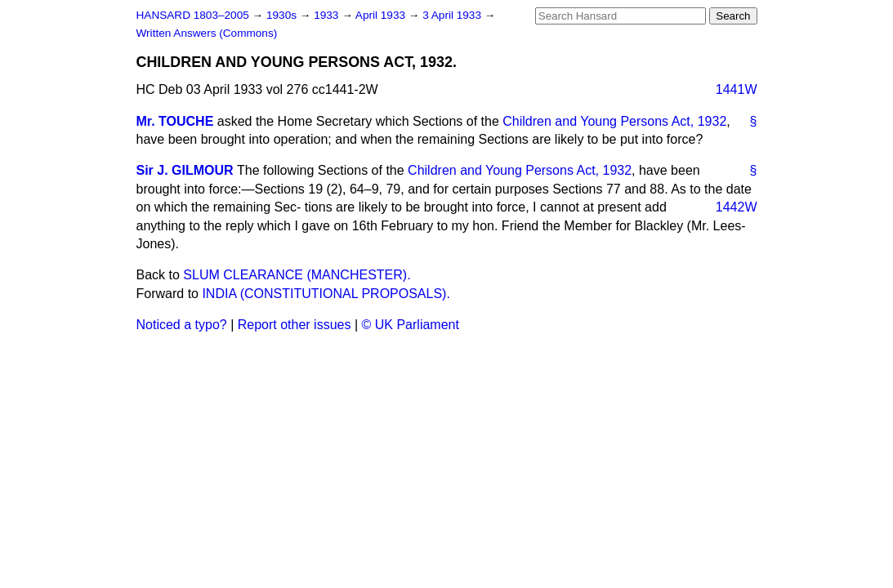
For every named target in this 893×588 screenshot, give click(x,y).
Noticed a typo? (182, 325)
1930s (283, 15)
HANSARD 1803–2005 (193, 15)
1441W (737, 89)
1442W (737, 207)
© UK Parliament (411, 325)
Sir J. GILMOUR (185, 170)
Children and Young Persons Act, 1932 (614, 121)
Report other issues (295, 325)
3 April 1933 (453, 15)
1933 (328, 15)
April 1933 (382, 15)
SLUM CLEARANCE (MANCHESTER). (297, 275)
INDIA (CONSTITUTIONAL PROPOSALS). (326, 294)
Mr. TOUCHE (175, 121)
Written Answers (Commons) (207, 33)
